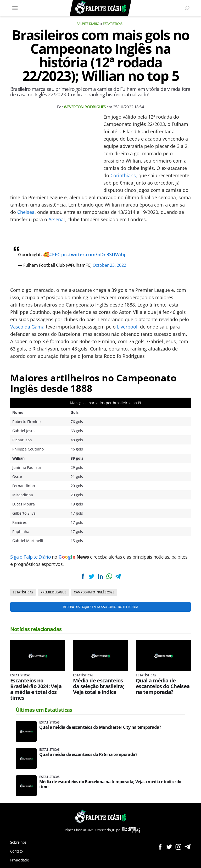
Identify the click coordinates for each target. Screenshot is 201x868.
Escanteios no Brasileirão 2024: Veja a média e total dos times (36, 689)
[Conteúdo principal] (100, 434)
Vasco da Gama (27, 327)
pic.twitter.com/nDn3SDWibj (93, 254)
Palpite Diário (88, 24)
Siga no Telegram (188, 847)
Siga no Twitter (169, 847)
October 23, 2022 (109, 265)
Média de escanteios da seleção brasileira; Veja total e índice (99, 686)
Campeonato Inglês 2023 (94, 592)
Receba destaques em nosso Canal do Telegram (100, 607)
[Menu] (15, 8)
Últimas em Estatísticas (44, 710)
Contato (16, 851)
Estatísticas (113, 24)
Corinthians (123, 175)
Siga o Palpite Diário (30, 557)
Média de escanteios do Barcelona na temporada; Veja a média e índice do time (110, 784)
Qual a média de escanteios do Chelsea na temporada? (163, 686)
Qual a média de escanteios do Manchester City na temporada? (100, 727)
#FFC (55, 254)
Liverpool (127, 327)
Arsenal (57, 219)
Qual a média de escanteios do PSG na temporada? (88, 755)
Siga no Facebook (160, 847)
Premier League (54, 592)
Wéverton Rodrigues (85, 107)
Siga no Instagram (178, 847)
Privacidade (19, 860)
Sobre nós (18, 842)
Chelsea (26, 212)
